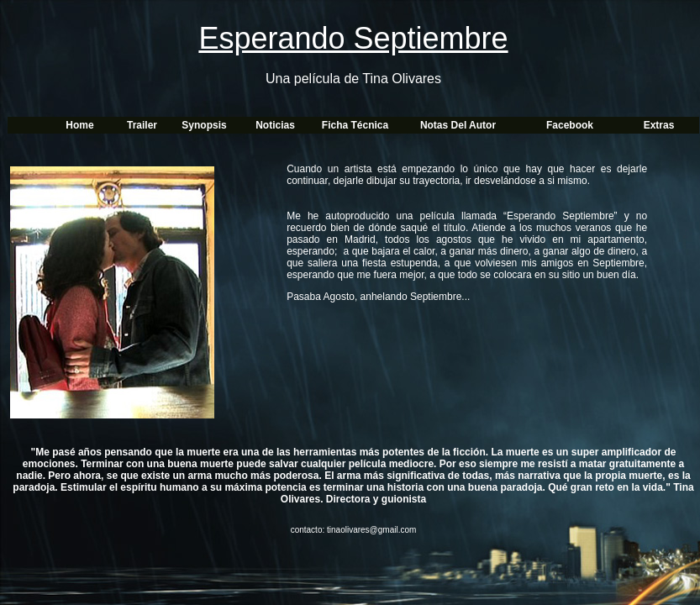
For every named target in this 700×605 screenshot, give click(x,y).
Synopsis (204, 125)
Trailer (142, 125)
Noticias (275, 125)
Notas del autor (458, 125)
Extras (659, 125)
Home (79, 125)
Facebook (570, 125)
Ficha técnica (355, 125)
